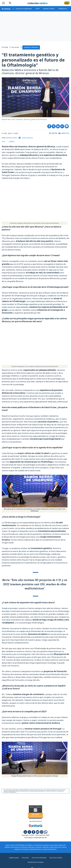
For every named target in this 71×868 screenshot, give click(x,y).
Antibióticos (63, 9)
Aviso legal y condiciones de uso (36, 837)
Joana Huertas (29, 137)
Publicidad (25, 858)
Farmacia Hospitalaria (24, 9)
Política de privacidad (39, 858)
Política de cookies (56, 858)
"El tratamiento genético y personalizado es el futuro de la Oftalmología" (33, 59)
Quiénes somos (14, 858)
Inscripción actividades (36, 862)
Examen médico (49, 9)
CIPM (37, 9)
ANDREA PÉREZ (12, 137)
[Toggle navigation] (4, 3)
